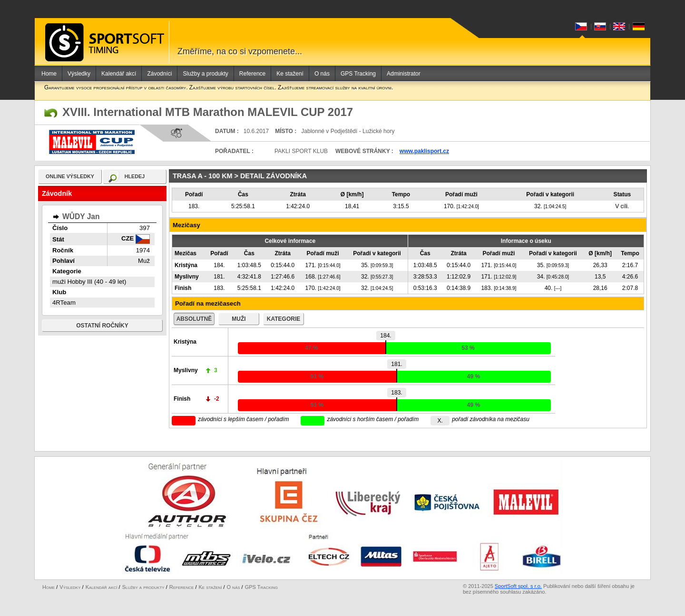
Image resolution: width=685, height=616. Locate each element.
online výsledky (70, 176)
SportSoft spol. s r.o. (518, 586)
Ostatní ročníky (102, 326)
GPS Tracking (358, 74)
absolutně (194, 319)
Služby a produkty (205, 74)
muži (239, 319)
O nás (322, 74)
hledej (135, 176)
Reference (252, 74)
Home (49, 74)
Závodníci (159, 74)
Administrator (404, 74)
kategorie (284, 319)
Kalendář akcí (119, 74)
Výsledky (79, 74)
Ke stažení (290, 74)
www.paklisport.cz (424, 151)
